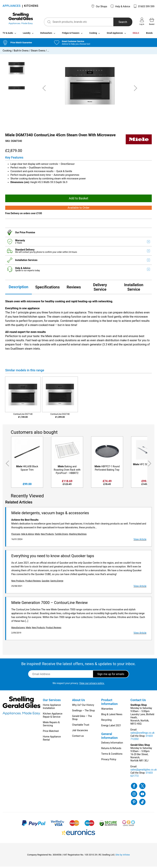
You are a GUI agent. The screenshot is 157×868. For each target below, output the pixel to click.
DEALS (136, 34)
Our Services (52, 701)
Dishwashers (46, 34)
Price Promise (27, 234)
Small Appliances (115, 34)
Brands (149, 34)
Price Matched (51, 732)
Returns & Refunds (111, 750)
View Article (140, 541)
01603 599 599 (144, 6)
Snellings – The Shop (83, 712)
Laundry (27, 34)
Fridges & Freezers (71, 34)
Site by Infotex (123, 856)
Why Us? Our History (83, 706)
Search (120, 22)
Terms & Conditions (112, 755)
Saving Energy (57, 582)
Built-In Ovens (21, 52)
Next (150, 465)
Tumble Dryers (61, 535)
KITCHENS (31, 6)
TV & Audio (8, 34)
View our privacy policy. (92, 685)
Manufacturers (18, 629)
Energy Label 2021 (111, 727)
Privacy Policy (109, 761)
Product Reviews (33, 582)
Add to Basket (79, 200)
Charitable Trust (81, 726)
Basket (152, 21)
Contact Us (138, 701)
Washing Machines (78, 535)
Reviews (74, 288)
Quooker (46, 582)
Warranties (107, 710)
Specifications (47, 288)
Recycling (106, 721)
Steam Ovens (38, 52)
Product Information (109, 703)
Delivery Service (100, 288)
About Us (78, 701)
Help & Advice (120, 6)
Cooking (93, 34)
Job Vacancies (80, 732)
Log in (142, 21)
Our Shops (99, 6)
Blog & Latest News (112, 716)
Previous (7, 465)
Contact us (78, 737)
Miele (37, 535)
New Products (47, 535)
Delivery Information (112, 744)
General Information (109, 737)
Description (19, 288)
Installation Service (134, 288)
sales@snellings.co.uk (142, 734)
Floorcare (16, 535)
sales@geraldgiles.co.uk (144, 771)
